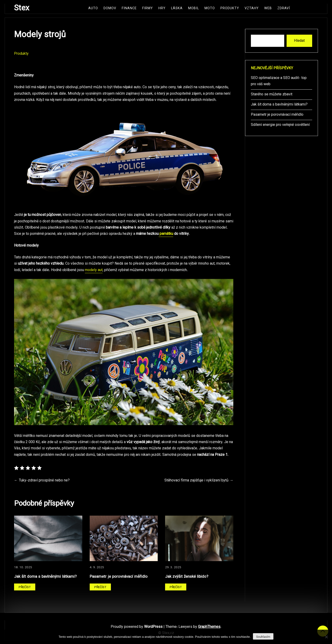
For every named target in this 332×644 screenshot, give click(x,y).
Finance (129, 8)
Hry (162, 8)
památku (166, 234)
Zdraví (284, 8)
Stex (22, 8)
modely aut (94, 270)
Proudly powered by (137, 627)
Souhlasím (263, 637)
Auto (93, 8)
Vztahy (252, 8)
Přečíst (25, 587)
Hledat (299, 41)
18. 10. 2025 (23, 567)
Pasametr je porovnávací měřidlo (119, 577)
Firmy (148, 8)
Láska (177, 8)
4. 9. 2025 (97, 567)
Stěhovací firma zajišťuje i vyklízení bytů (196, 481)
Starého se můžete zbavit (272, 95)
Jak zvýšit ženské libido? (187, 577)
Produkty (230, 8)
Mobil (194, 8)
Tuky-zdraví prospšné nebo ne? (44, 481)
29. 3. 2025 (173, 567)
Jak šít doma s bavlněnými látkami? (45, 577)
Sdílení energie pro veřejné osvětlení (280, 125)
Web (268, 8)
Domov (110, 8)
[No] (326, 637)
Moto (210, 8)
